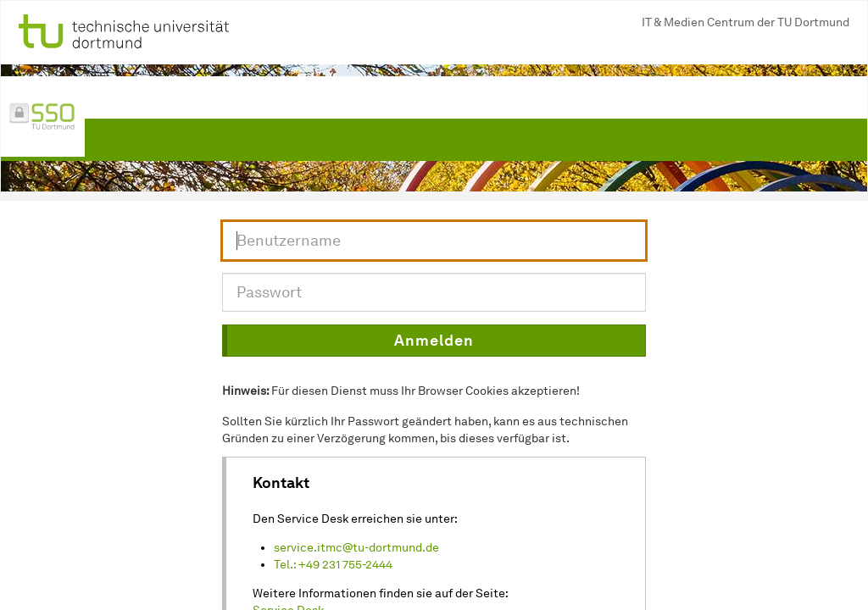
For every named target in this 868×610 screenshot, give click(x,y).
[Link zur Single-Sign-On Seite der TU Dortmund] (43, 117)
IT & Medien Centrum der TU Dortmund (746, 22)
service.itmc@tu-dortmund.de (356, 548)
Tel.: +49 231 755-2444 (333, 565)
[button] (434, 341)
